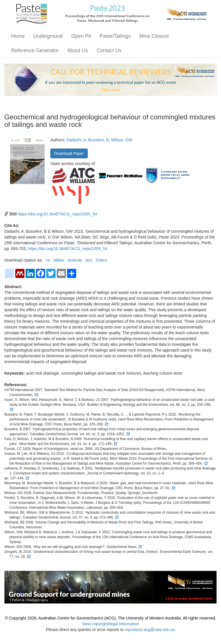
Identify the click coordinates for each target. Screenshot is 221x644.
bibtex (59, 260)
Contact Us (109, 50)
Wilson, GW (122, 140)
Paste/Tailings (115, 36)
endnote (75, 260)
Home (18, 36)
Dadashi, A (76, 140)
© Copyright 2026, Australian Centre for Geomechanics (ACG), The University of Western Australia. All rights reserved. (110, 618)
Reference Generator (35, 50)
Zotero (101, 260)
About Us (77, 50)
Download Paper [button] (69, 153)
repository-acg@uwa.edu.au (150, 630)
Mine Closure (154, 36)
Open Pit (81, 36)
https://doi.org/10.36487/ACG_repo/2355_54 (58, 214)
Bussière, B (99, 140)
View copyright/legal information (110, 624)
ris (48, 260)
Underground (48, 36)
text (89, 260)
